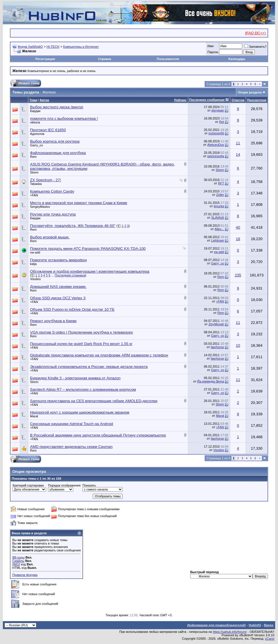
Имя (210, 46)
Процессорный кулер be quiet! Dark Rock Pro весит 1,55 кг (81, 344)
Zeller (220, 195)
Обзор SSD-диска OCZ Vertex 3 (58, 298)
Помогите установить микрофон (58, 260)
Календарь (237, 59)
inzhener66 (216, 133)
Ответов (238, 100)
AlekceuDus (216, 145)
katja (33, 264)
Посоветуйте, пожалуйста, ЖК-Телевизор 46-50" (73, 226)
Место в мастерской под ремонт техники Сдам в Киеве (79, 203)
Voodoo (35, 279)
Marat (34, 416)
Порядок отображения (64, 485)
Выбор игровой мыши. (50, 237)
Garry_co (36, 145)
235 (238, 275)
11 (238, 143)
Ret (222, 122)
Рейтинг (180, 100)
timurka (219, 206)
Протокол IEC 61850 (48, 130)
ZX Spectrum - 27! (45, 180)
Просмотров (257, 100)
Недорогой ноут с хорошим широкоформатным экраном (80, 412)
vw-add (35, 252)
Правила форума (25, 575)
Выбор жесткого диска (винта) (57, 107)
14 (238, 154)
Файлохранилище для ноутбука (58, 153)
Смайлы (18, 561)
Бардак (35, 111)
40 (238, 227)
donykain (218, 110)
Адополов (37, 134)
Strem (34, 172)
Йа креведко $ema (211, 381)
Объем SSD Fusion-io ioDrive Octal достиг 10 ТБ (72, 309)
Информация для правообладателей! (217, 625)
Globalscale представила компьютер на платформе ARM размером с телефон (99, 355)
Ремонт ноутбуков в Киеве (53, 321)
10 (238, 345)
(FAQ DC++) (255, 33)
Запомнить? (255, 47)
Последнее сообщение (207, 100)
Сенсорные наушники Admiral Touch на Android (72, 424)
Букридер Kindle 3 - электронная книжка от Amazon (75, 378)
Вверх (269, 625)
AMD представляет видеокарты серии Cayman (71, 447)
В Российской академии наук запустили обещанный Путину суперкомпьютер (98, 435)
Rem (33, 157)
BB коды (18, 557)
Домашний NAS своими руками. (58, 287)
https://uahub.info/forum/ (230, 632)
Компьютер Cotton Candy (52, 191)
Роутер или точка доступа (53, 214)
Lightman (218, 240)
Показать (89, 485)
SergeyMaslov (40, 207)
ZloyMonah (216, 324)
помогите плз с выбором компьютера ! (64, 118)
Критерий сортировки (28, 485)
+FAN (34, 195)
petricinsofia (216, 156)
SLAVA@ (218, 218)
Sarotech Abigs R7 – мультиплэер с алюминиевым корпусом (83, 389)
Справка (105, 59)
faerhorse (217, 347)
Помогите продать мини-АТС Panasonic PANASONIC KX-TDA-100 (88, 249)
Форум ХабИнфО (30, 47)
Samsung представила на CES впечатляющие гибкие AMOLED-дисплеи (94, 401)
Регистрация (45, 59)
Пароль (213, 52)
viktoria (35, 122)
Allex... (219, 229)
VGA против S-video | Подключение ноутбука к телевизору (82, 332)
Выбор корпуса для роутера (55, 141)
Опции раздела (250, 92)
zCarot (270, 639)
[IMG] (16, 564)
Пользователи (168, 59)
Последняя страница (70, 275)
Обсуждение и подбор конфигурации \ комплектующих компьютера (90, 271)
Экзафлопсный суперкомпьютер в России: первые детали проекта (89, 367)
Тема (33, 100)
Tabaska (36, 184)
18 (238, 239)
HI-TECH (53, 47)
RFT (221, 183)
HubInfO (255, 625)
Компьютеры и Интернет (81, 47)
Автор (44, 100)
